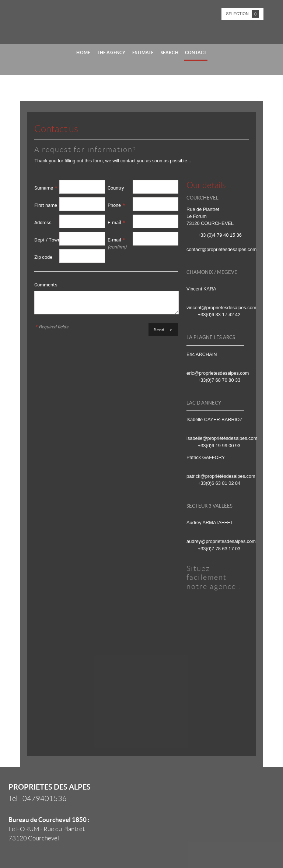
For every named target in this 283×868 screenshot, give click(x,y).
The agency (111, 52)
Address (43, 222)
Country (116, 188)
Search (170, 52)
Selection (242, 14)
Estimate (143, 52)
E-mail (116, 222)
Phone (116, 205)
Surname (46, 188)
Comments (46, 285)
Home (83, 52)
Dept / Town (47, 240)
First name (46, 205)
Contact (196, 52)
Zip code (43, 257)
